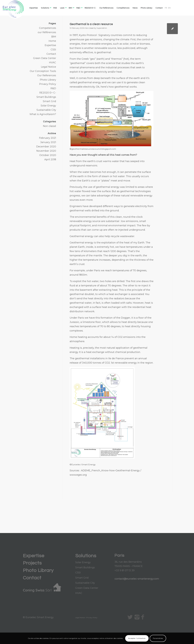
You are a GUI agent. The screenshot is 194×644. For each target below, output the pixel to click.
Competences (48, 28)
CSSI (53, 50)
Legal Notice (48, 67)
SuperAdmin (102, 28)
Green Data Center (45, 58)
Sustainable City (46, 110)
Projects (32, 563)
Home (52, 41)
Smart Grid (49, 101)
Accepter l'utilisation (137, 638)
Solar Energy (48, 106)
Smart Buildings (46, 97)
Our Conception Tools (43, 71)
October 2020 (48, 155)
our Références (47, 32)
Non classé (89, 28)
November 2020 (46, 151)
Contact (51, 54)
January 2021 (48, 142)
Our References (47, 75)
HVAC (53, 63)
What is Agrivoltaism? (43, 114)
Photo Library (48, 80)
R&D (53, 88)
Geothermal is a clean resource (91, 24)
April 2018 (50, 159)
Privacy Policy (48, 84)
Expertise (50, 45)
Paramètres (158, 638)
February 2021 (48, 138)
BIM (54, 37)
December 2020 (46, 147)
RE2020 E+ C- (48, 93)
